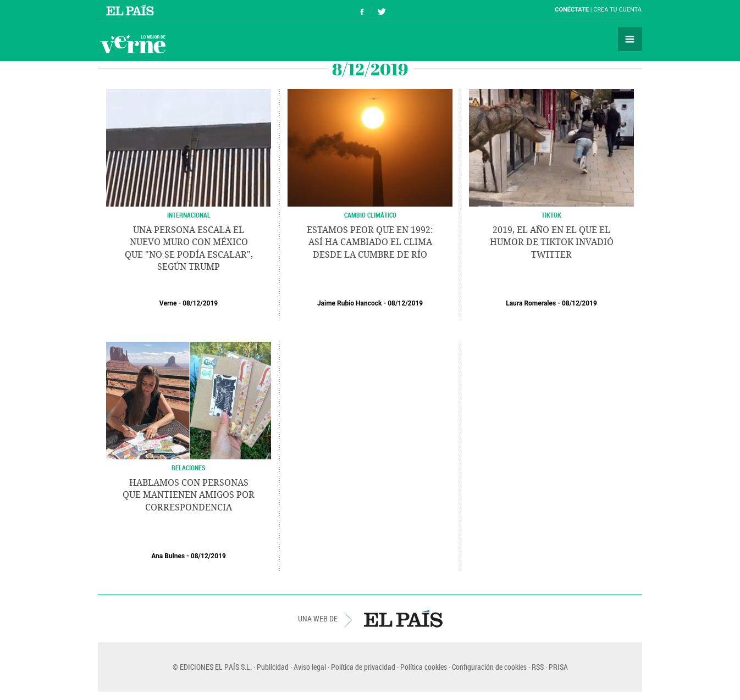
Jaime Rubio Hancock (350, 303)
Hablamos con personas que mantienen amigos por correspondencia (189, 495)
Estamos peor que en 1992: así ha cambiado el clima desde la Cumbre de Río (370, 242)
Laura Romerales (531, 303)
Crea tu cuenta (617, 10)
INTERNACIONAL (189, 215)
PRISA (558, 667)
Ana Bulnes (168, 556)
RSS (538, 667)
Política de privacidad (363, 667)
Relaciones (189, 468)
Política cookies (424, 667)
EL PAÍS (403, 619)
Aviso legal (310, 667)
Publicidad (273, 667)
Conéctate (572, 10)
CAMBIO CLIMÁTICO (370, 215)
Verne (133, 44)
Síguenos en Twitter (382, 10)
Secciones (630, 39)
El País (132, 10)
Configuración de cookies (489, 667)
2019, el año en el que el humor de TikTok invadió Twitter (552, 242)
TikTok (551, 215)
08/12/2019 (200, 303)
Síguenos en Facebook (362, 10)
